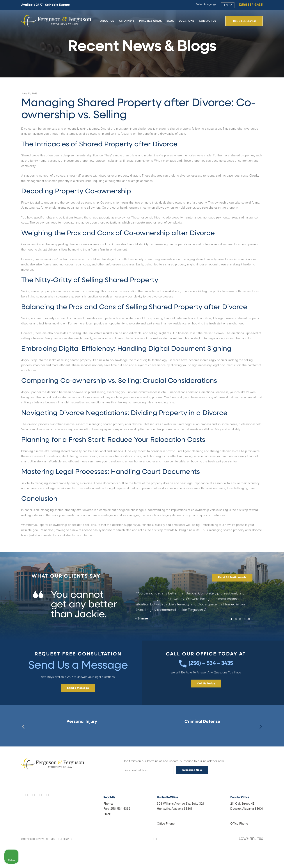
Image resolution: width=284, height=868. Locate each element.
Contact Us (208, 21)
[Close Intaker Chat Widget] (270, 728)
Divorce (44, 94)
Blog (170, 21)
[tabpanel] (142, 623)
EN (226, 5)
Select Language (206, 4)
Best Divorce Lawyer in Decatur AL (49, 819)
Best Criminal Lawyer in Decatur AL (43, 814)
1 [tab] (233, 636)
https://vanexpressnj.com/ (200, 397)
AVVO (24, 811)
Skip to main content (0, 0)
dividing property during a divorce (113, 429)
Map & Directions (172, 830)
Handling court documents (39, 493)
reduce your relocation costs (195, 456)
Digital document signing (185, 360)
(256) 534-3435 (251, 5)
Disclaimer (156, 855)
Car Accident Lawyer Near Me (55, 817)
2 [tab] (237, 636)
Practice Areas (151, 21)
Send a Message (78, 704)
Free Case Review (244, 21)
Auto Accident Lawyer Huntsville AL (50, 825)
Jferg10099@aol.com (117, 835)
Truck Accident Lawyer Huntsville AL (54, 836)
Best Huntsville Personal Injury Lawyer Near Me (82, 747)
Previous (23, 742)
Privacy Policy (140, 855)
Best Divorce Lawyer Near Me (65, 839)
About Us (107, 21)
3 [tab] (241, 636)
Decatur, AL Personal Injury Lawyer (82, 743)
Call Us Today (206, 703)
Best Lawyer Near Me (40, 811)
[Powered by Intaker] (247, 859)
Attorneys (127, 21)
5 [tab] (250, 636)
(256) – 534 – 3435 (206, 681)
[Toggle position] (260, 728)
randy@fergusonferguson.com (124, 840)
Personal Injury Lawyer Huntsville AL (54, 823)
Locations (187, 21)
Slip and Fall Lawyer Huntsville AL (42, 830)
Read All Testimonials (232, 593)
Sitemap (125, 855)
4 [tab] (246, 636)
